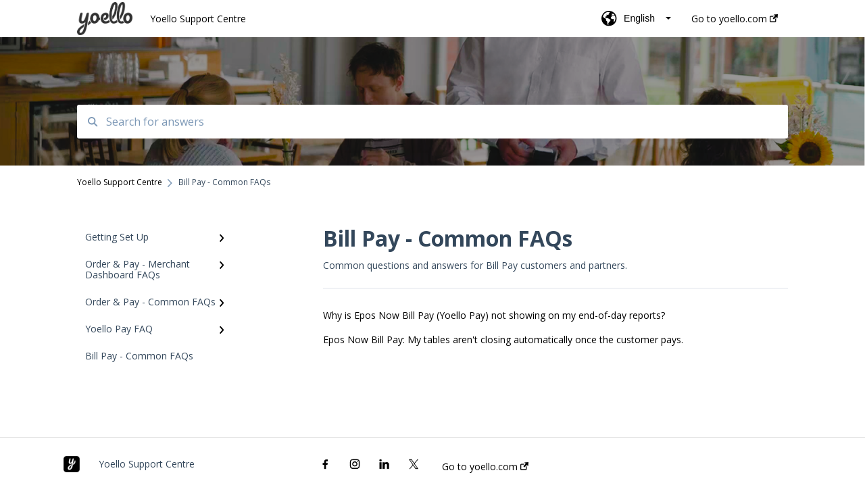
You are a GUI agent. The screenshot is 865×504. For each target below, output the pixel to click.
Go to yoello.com (485, 467)
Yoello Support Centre (198, 19)
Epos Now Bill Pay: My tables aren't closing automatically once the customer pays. (503, 339)
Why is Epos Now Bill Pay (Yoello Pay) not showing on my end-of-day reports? (494, 315)
